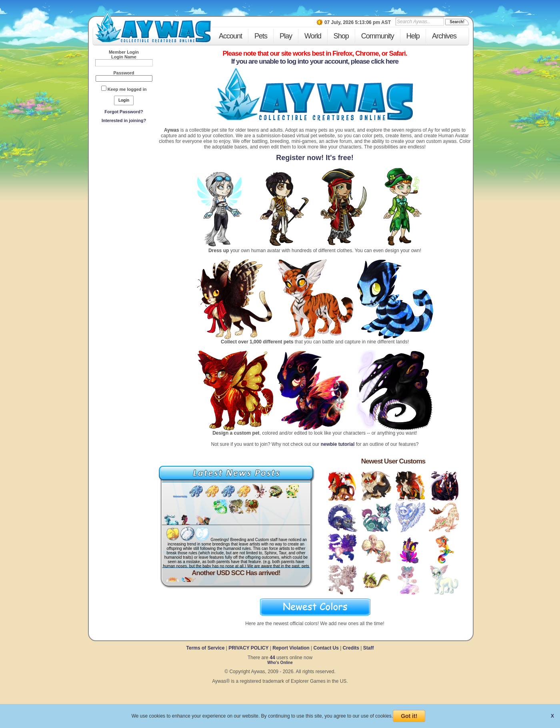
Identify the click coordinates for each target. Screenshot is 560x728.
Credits (351, 648)
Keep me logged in (127, 89)
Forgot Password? (124, 112)
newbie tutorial (338, 444)
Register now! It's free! (315, 158)
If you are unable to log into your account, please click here (315, 61)
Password (124, 73)
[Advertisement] (124, 185)
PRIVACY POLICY (248, 648)
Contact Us (326, 648)
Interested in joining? (124, 120)
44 (272, 658)
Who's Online (280, 663)
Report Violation (291, 648)
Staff (369, 648)
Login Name (124, 57)
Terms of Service (206, 648)
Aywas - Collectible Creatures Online (153, 27)
